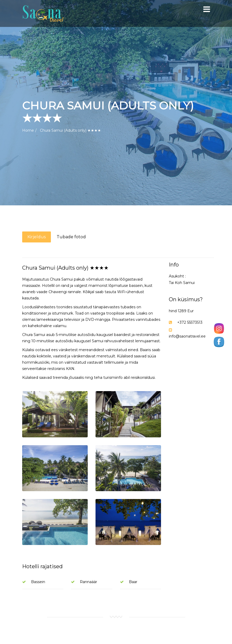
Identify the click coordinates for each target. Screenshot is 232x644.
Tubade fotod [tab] (71, 237)
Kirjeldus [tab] (37, 237)
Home (28, 130)
